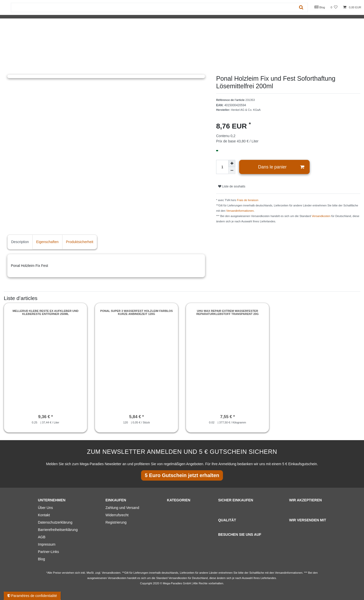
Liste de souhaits (232, 186)
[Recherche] (301, 7)
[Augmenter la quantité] (232, 163)
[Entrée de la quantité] (222, 167)
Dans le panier (281, 167)
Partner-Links (48, 552)
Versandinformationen (240, 211)
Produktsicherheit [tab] (80, 242)
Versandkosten (321, 216)
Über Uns (45, 508)
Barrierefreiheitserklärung (58, 530)
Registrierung (116, 522)
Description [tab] (20, 242)
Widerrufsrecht (117, 515)
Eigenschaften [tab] (47, 242)
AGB (42, 537)
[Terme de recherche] (153, 7)
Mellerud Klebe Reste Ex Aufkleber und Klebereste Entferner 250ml (46, 312)
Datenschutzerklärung (55, 522)
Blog (320, 7)
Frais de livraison (248, 200)
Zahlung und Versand (122, 508)
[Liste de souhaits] (334, 7)
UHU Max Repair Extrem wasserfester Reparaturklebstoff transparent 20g (228, 312)
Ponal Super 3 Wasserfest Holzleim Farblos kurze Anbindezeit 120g (137, 312)
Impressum (47, 544)
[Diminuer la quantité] (232, 170)
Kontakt (44, 515)
